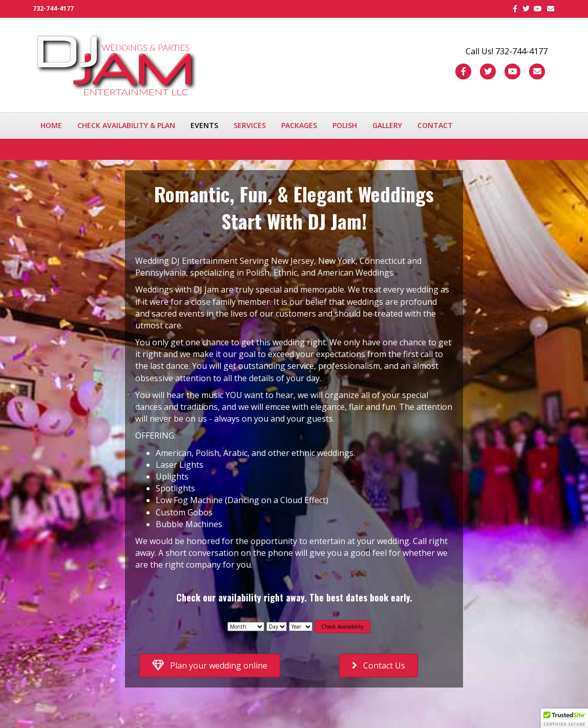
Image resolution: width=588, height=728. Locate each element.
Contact (435, 125)
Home (51, 125)
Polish (345, 125)
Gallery (387, 125)
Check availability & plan (126, 125)
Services (250, 125)
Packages (299, 125)
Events (204, 125)
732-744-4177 (53, 8)
